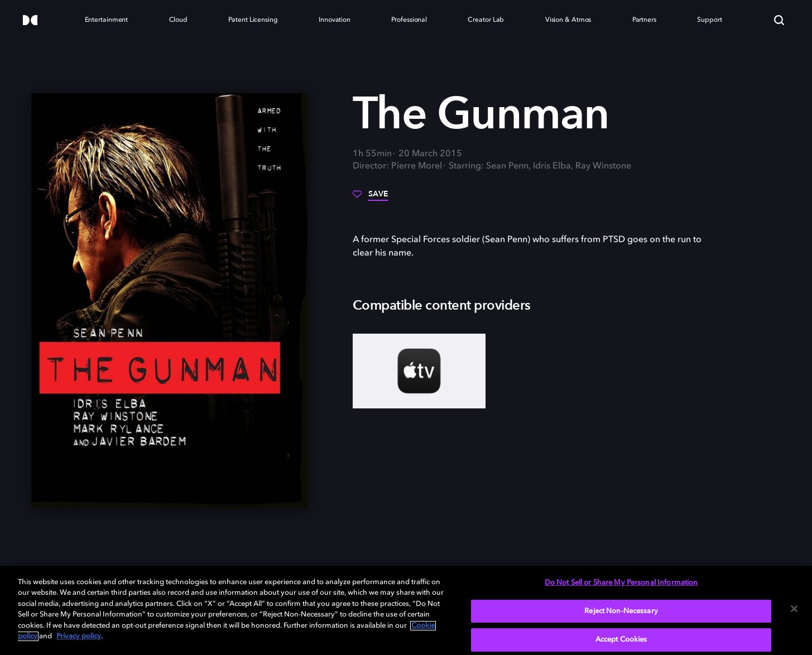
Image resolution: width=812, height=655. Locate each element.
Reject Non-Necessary (621, 611)
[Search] (779, 20)
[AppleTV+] (419, 371)
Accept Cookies (621, 640)
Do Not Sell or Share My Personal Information (621, 583)
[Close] (794, 609)
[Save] (371, 198)
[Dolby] (30, 21)
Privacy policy (79, 636)
